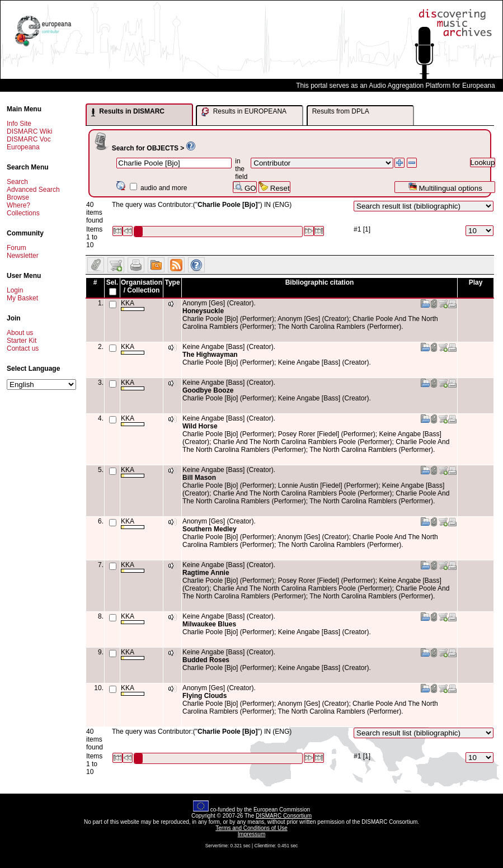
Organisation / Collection (142, 286)
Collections (23, 213)
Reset (274, 187)
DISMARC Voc (29, 139)
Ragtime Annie (206, 573)
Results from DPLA (341, 111)
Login (15, 290)
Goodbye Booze (208, 390)
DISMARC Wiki (29, 131)
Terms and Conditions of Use (251, 828)
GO (245, 187)
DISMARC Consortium (284, 816)
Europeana (23, 147)
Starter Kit (22, 341)
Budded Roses (206, 660)
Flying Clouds (205, 696)
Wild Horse (200, 426)
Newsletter (23, 256)
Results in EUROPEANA (244, 112)
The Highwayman (210, 355)
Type (172, 282)
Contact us (23, 348)
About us (20, 333)
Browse (18, 197)
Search (17, 182)
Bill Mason (199, 478)
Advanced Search (33, 190)
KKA (133, 305)
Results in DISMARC (128, 112)
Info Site (19, 124)
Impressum (251, 834)
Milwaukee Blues (209, 624)
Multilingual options (445, 187)
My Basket (22, 298)
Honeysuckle (203, 311)
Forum (17, 248)
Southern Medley (210, 529)
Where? (18, 205)
